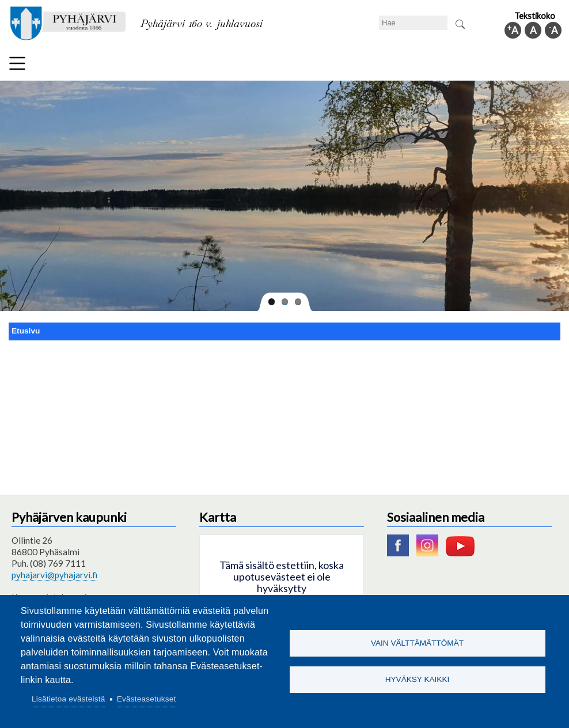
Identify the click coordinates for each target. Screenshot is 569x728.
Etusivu (26, 331)
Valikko (17, 63)
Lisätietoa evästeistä (68, 699)
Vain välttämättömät (417, 642)
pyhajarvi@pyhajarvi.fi (54, 575)
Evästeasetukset (147, 699)
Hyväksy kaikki (418, 680)
